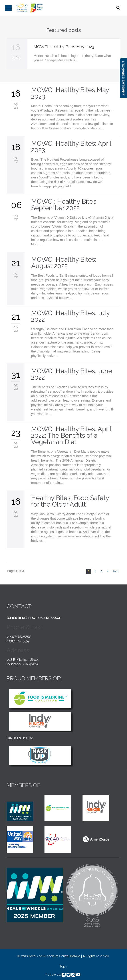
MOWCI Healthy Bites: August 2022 (64, 263)
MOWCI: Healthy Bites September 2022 (64, 205)
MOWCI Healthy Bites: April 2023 (71, 147)
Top (62, 966)
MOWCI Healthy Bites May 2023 (64, 47)
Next (116, 571)
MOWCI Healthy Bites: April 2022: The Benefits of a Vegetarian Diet (71, 435)
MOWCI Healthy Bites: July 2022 (70, 316)
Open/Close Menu (8, 8)
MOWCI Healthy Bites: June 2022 (72, 374)
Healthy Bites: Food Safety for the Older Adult (70, 501)
